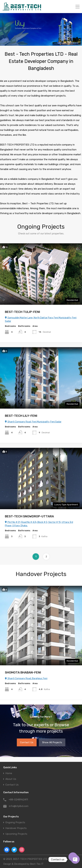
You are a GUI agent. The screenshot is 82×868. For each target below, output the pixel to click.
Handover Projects (15, 828)
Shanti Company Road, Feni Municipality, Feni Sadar (33, 422)
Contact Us (27, 742)
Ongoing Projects (15, 823)
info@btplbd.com (18, 806)
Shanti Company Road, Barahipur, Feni (26, 678)
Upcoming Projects (16, 834)
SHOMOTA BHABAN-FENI (23, 672)
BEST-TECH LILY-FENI (21, 416)
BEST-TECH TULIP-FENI (22, 312)
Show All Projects (51, 742)
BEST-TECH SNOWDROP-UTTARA (30, 516)
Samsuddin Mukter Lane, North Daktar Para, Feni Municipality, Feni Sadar (40, 319)
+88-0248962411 (18, 799)
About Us (10, 779)
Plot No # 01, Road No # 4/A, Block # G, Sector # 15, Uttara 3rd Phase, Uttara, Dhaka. (38, 524)
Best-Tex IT (36, 864)
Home (9, 773)
